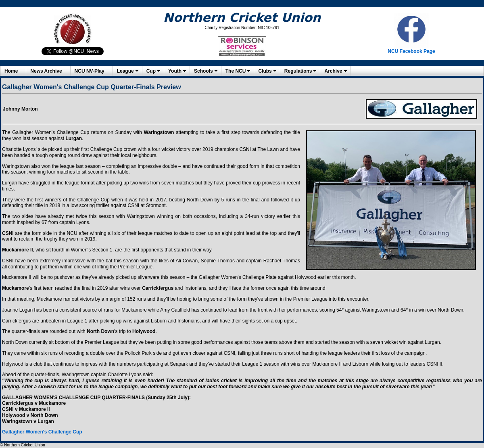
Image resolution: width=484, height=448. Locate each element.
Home (11, 71)
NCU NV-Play (90, 71)
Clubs (265, 71)
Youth (175, 71)
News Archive (46, 71)
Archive (333, 71)
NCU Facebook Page (411, 51)
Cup (151, 71)
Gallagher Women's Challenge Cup (42, 432)
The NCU (236, 71)
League (125, 71)
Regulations (298, 71)
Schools (203, 71)
